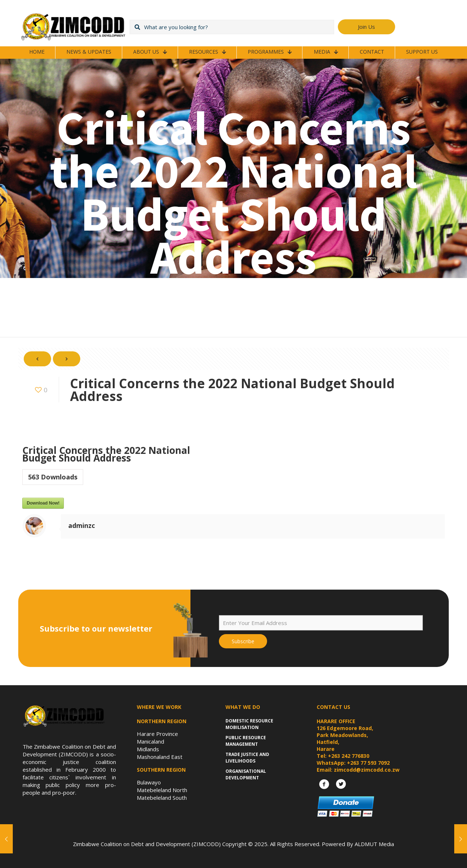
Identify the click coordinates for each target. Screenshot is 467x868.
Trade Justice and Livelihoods (247, 758)
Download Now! (43, 503)
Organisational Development (246, 774)
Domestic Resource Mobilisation (249, 724)
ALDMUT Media (374, 844)
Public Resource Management (246, 741)
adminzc (82, 525)
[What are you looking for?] (232, 27)
